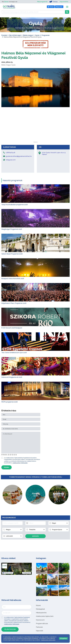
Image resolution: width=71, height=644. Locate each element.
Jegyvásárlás (64, 2)
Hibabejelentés (41, 613)
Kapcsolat (39, 631)
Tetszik (8, 573)
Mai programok (42, 2)
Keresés (35, 536)
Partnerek (39, 627)
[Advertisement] (35, 130)
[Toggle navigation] (67, 7)
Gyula (37, 35)
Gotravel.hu (12, 565)
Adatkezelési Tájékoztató (20, 463)
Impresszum (40, 620)
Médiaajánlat (40, 609)
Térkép (53, 2)
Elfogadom (63, 638)
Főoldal (4, 35)
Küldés (7, 467)
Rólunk (38, 605)
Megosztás (26, 573)
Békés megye (28, 35)
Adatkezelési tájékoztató (45, 616)
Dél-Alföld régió (15, 35)
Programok (46, 35)
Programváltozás (42, 624)
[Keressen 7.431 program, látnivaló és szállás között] (33, 12)
